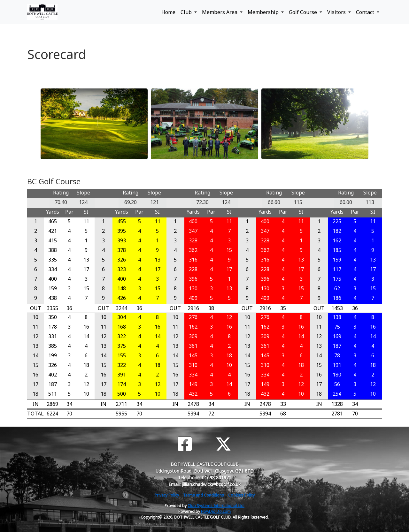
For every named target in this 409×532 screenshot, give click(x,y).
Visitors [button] (337, 12)
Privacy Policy (167, 495)
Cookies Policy (241, 495)
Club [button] (187, 12)
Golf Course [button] (304, 12)
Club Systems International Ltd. (216, 506)
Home (168, 12)
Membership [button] (264, 12)
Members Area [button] (220, 12)
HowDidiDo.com (216, 511)
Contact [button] (366, 12)
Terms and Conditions (204, 495)
